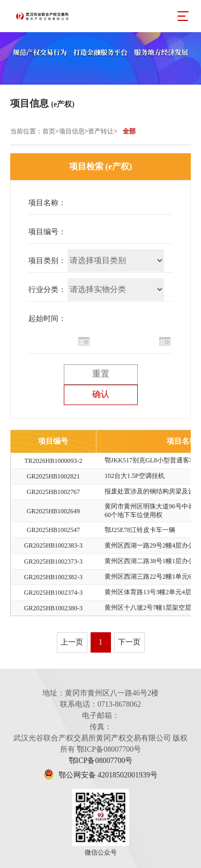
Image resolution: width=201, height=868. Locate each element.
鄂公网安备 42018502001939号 (100, 775)
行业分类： (47, 290)
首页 (49, 131)
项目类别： (47, 261)
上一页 (72, 642)
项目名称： (47, 203)
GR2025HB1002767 (53, 492)
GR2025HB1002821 (53, 476)
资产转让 (101, 131)
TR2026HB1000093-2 (53, 461)
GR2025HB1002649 (53, 511)
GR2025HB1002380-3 (53, 608)
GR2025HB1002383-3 (53, 545)
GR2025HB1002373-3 (53, 562)
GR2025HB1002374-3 (53, 593)
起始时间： (47, 319)
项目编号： (47, 232)
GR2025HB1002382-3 (53, 577)
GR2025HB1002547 (53, 530)
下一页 (129, 642)
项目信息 (72, 131)
